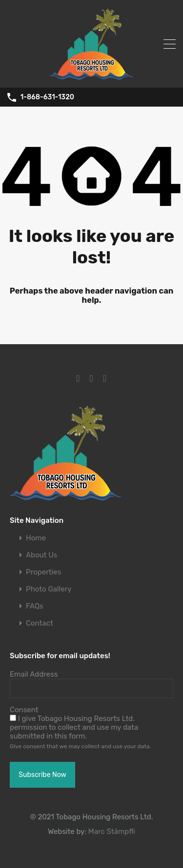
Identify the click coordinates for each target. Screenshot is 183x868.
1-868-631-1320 (47, 97)
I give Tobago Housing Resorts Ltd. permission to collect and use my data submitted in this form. (74, 727)
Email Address (34, 674)
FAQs (35, 606)
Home (36, 538)
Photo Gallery (49, 589)
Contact (40, 623)
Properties (43, 572)
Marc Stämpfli (112, 831)
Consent (24, 710)
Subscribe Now (42, 775)
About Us (41, 555)
